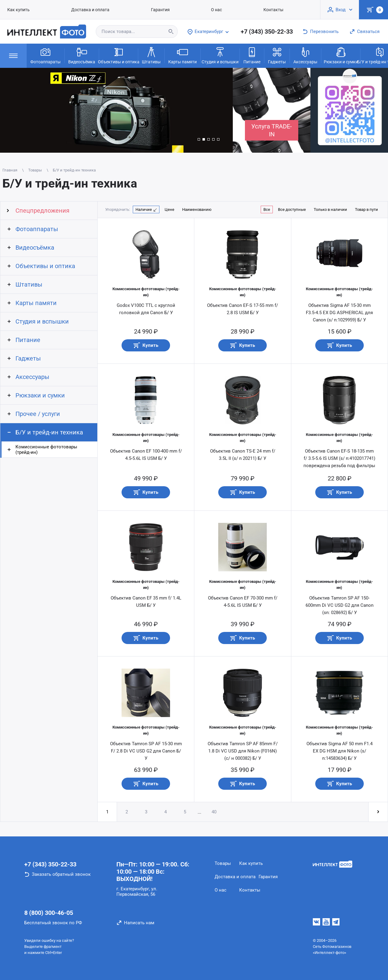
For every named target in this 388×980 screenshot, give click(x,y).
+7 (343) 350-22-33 (267, 32)
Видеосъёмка (82, 55)
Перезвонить (324, 32)
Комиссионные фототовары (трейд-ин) (46, 450)
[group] (116, 110)
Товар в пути (366, 209)
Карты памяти (182, 55)
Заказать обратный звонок (61, 874)
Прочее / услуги (38, 414)
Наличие (144, 209)
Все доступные (292, 209)
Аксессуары (305, 55)
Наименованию (197, 209)
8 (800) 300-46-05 (49, 913)
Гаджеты (277, 55)
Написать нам (139, 923)
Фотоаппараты (45, 55)
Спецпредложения (42, 211)
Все (267, 209)
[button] (199, 139)
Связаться (368, 32)
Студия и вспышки (220, 55)
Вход (341, 10)
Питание (252, 55)
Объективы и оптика (119, 55)
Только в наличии (330, 209)
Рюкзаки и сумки (341, 55)
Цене (169, 209)
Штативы (151, 55)
